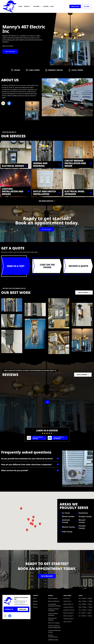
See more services (46, 201)
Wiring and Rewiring (54, 592)
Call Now (87, 6)
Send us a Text (75, 6)
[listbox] (47, 397)
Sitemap (35, 597)
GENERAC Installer (53, 630)
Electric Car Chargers (54, 613)
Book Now (23, 600)
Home (20, 6)
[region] (47, 397)
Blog (52, 6)
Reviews (46, 6)
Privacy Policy (88, 639)
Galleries (35, 592)
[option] (47, 397)
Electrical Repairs (53, 589)
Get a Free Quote (10, 52)
